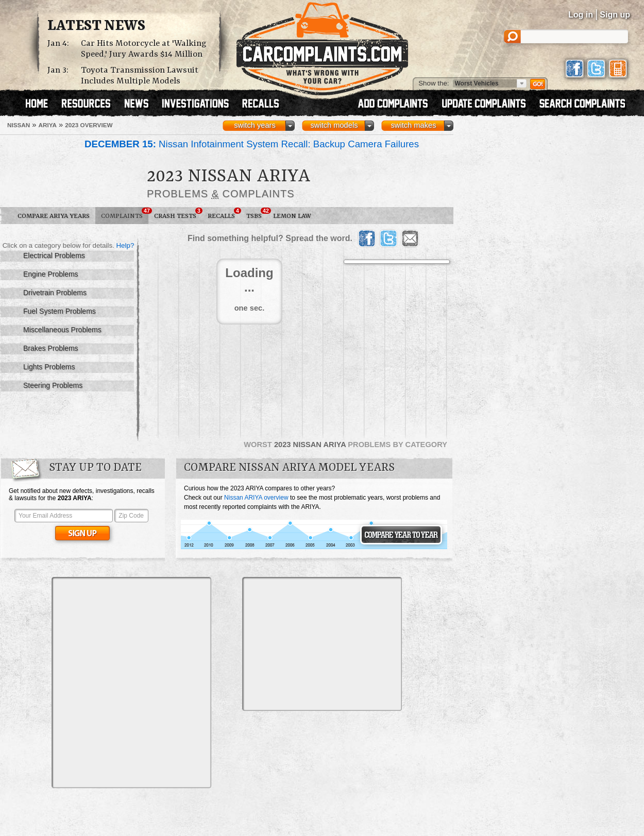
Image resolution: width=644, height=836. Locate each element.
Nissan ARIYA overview (256, 498)
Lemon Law (292, 216)
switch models (334, 125)
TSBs (257, 214)
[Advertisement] (102, 682)
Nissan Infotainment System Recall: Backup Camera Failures (252, 144)
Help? (125, 245)
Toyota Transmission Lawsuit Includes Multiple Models (140, 76)
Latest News (96, 26)
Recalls (224, 214)
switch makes (414, 125)
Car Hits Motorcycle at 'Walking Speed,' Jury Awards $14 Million (144, 49)
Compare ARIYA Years (54, 216)
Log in (581, 15)
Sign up (615, 15)
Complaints (125, 214)
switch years (255, 125)
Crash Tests (178, 214)
